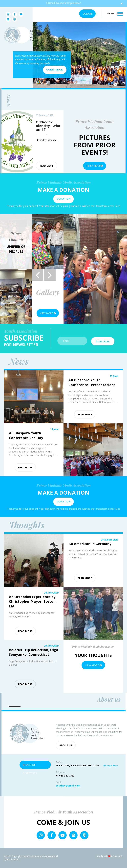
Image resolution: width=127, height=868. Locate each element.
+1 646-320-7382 (65, 776)
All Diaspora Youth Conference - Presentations (92, 382)
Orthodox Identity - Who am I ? (54, 140)
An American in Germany (90, 544)
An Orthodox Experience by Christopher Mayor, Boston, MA (33, 601)
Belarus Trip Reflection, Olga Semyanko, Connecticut (34, 652)
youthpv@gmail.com (68, 786)
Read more (47, 166)
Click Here (95, 166)
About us (66, 745)
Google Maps (111, 766)
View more (48, 313)
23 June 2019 (51, 646)
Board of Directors (30, 766)
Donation (63, 199)
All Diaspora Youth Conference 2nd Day (26, 435)
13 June (114, 376)
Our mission (55, 69)
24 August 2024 (109, 539)
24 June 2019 (51, 593)
